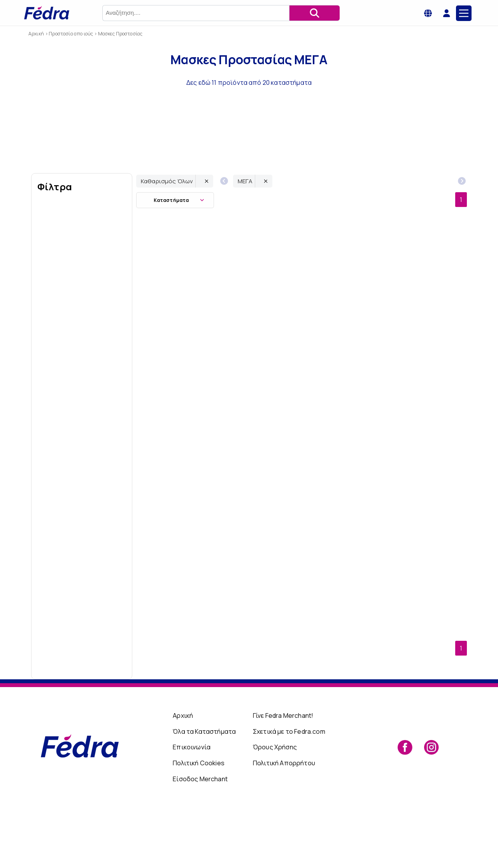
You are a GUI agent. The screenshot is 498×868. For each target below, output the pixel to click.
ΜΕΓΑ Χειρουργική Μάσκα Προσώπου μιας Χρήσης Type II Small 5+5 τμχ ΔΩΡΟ (178, 619)
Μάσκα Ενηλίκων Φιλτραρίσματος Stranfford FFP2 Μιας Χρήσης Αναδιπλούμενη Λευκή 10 (343, 355)
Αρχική (183, 768)
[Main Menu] (464, 13)
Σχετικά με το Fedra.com (289, 784)
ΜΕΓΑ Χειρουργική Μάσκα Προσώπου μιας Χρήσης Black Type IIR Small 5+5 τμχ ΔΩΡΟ (178, 355)
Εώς (105, 714)
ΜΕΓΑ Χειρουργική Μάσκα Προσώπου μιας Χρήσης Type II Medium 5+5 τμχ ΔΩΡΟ (343, 487)
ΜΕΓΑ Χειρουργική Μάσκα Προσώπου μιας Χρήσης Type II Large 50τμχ (425, 487)
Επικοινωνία (192, 800)
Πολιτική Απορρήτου (284, 815)
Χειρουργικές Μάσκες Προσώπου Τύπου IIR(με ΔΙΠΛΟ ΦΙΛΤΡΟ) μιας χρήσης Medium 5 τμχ (260, 355)
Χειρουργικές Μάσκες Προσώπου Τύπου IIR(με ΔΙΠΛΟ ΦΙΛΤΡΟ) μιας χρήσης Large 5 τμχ (260, 487)
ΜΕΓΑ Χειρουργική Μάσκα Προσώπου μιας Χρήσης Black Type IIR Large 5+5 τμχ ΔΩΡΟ (425, 355)
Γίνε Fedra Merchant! (283, 768)
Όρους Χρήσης (275, 800)
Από (59, 714)
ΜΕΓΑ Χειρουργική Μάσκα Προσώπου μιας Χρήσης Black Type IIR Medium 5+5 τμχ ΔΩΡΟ (177, 487)
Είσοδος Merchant (200, 831)
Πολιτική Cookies (199, 815)
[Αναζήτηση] (314, 13)
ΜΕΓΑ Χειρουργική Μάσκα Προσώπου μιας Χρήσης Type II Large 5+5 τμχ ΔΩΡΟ (343, 619)
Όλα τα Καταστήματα (204, 784)
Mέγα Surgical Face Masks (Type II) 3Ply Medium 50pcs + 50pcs (260, 619)
